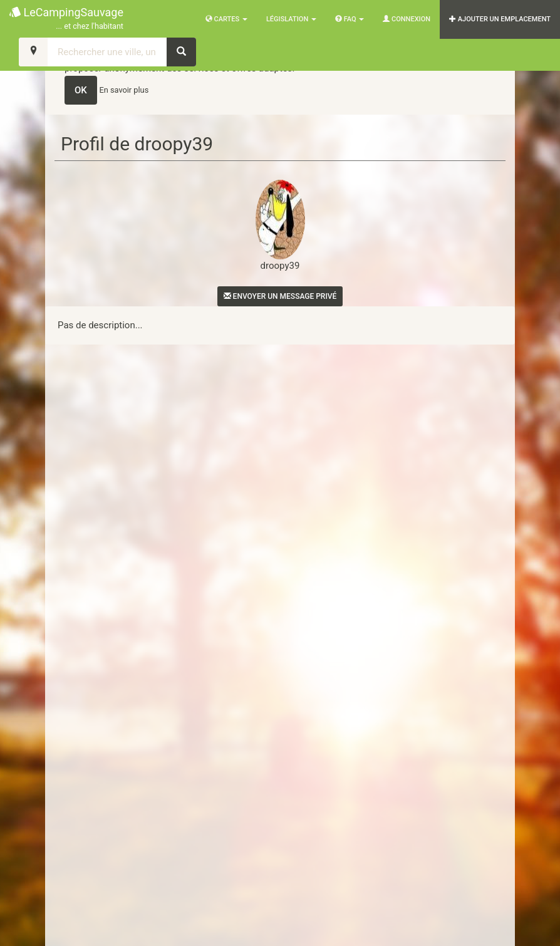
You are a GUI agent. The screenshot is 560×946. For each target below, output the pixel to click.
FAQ (350, 19)
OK (81, 90)
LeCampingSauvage (66, 19)
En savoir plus (124, 90)
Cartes (226, 19)
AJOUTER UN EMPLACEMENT (500, 19)
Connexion (407, 19)
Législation (291, 19)
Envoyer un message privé (280, 296)
